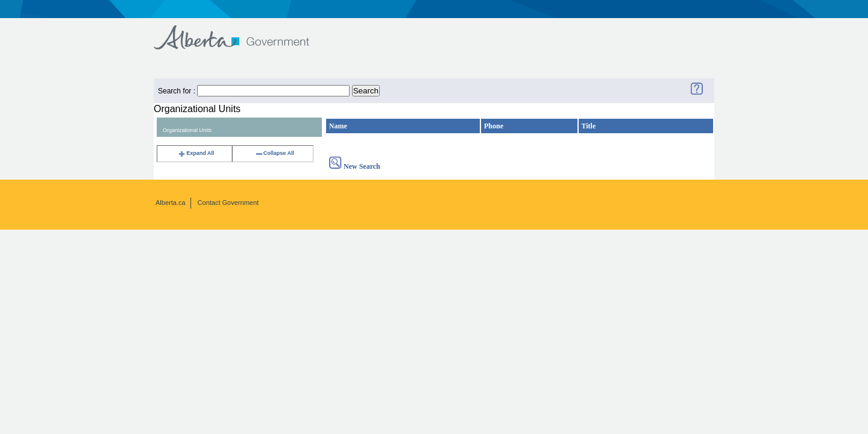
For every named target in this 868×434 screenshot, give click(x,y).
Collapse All (275, 153)
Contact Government (228, 203)
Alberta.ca (171, 203)
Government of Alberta (241, 32)
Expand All (196, 153)
